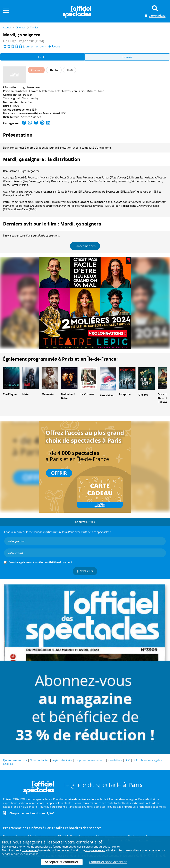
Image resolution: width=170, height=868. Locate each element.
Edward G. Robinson (41, 91)
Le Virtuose (87, 394)
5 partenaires (30, 850)
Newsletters (115, 760)
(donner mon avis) (34, 46)
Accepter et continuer (62, 862)
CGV (127, 760)
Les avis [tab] (127, 57)
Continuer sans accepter (108, 862)
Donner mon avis (85, 246)
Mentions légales (151, 760)
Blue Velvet (107, 395)
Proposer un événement (90, 760)
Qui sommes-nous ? (15, 760)
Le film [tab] (42, 57)
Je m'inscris (85, 571)
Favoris (54, 46)
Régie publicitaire (62, 760)
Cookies (8, 764)
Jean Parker (79, 91)
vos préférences (95, 850)
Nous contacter (39, 760)
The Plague (10, 394)
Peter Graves (63, 91)
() (36, 177)
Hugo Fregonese (29, 87)
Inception (125, 394)
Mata (25, 394)
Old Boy (143, 395)
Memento (48, 394)
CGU (135, 760)
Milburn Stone (95, 91)
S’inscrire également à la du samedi (40, 562)
